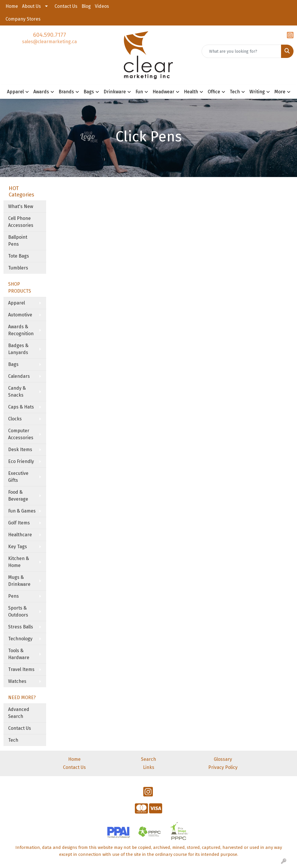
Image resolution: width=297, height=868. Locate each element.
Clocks (15, 419)
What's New (21, 206)
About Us (31, 6)
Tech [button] (235, 92)
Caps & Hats (21, 407)
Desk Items (20, 449)
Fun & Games (22, 511)
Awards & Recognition (21, 330)
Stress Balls (21, 627)
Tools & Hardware (19, 654)
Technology (20, 639)
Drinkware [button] (115, 92)
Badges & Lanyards (18, 349)
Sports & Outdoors (18, 611)
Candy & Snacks (17, 392)
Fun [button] (139, 92)
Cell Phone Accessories (21, 222)
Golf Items (19, 523)
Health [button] (191, 92)
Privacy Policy (223, 767)
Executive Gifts (18, 477)
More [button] (280, 92)
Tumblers (18, 268)
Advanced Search (19, 713)
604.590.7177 (50, 35)
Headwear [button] (163, 92)
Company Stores (23, 19)
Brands (66, 92)
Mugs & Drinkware (19, 581)
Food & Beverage (18, 496)
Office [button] (214, 92)
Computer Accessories (21, 434)
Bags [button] (89, 92)
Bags (13, 364)
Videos (102, 6)
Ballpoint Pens (18, 241)
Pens (13, 596)
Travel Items (21, 669)
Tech (13, 740)
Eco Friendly (21, 461)
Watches (17, 681)
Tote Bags (19, 256)
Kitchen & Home (19, 562)
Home (12, 6)
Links (149, 767)
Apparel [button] (15, 92)
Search (148, 759)
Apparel (17, 303)
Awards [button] (41, 92)
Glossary (223, 759)
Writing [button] (257, 92)
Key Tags (18, 547)
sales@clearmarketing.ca (49, 42)
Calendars (19, 376)
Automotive (20, 315)
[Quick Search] (241, 51)
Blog (86, 6)
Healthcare (20, 535)
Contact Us (66, 6)
